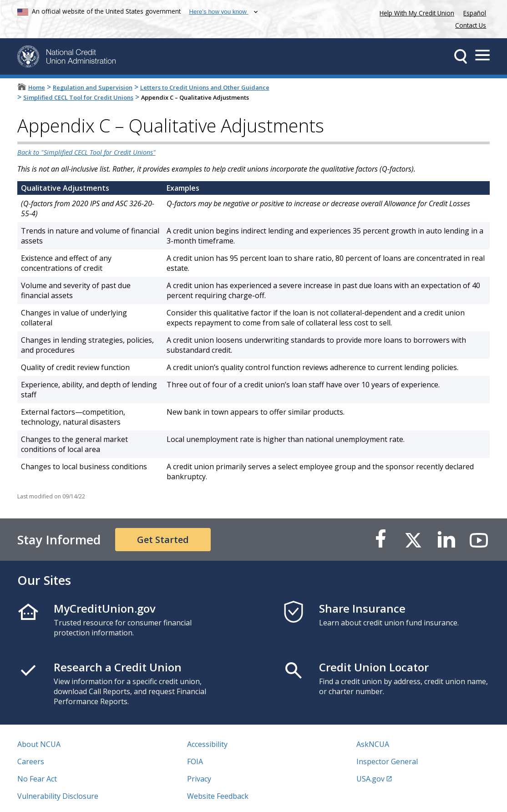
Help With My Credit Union (415, 12)
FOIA (195, 761)
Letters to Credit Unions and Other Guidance (205, 87)
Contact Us (471, 25)
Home (37, 87)
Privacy (199, 779)
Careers (31, 761)
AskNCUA (373, 744)
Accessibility (207, 744)
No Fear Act (37, 779)
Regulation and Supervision (93, 87)
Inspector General (387, 761)
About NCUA (39, 744)
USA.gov (370, 779)
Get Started (163, 540)
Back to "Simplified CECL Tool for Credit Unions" (86, 152)
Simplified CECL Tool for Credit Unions (78, 97)
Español (475, 13)
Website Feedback (218, 796)
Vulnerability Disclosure (58, 796)
